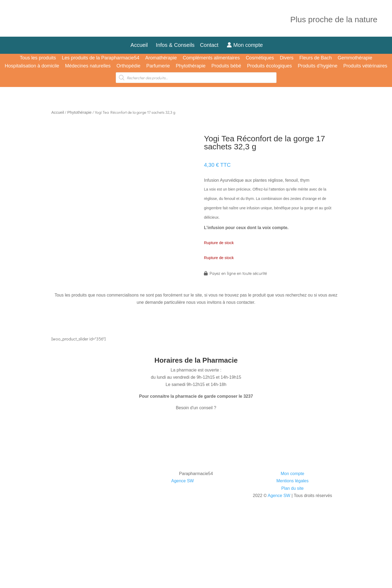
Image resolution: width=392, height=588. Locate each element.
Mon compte (245, 45)
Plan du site (293, 488)
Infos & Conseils (175, 45)
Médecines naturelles (88, 66)
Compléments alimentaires (211, 58)
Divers (287, 58)
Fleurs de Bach (316, 58)
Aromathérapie (161, 58)
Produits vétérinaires (365, 66)
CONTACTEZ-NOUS (75, 423)
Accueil (139, 45)
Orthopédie (128, 66)
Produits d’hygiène (318, 66)
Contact (212, 45)
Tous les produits (38, 58)
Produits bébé (226, 66)
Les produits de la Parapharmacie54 (101, 58)
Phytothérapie (191, 66)
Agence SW (182, 481)
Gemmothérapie (355, 58)
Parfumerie (158, 66)
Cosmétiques (260, 58)
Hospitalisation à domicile (32, 66)
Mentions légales (292, 481)
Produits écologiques (269, 66)
